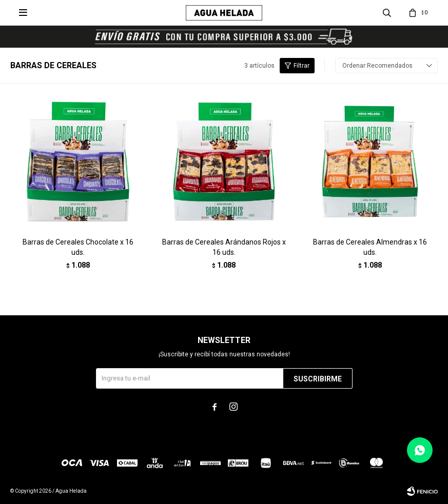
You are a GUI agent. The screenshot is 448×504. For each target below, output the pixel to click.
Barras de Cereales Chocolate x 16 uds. (78, 247)
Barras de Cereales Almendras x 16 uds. (370, 247)
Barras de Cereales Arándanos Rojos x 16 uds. (224, 247)
